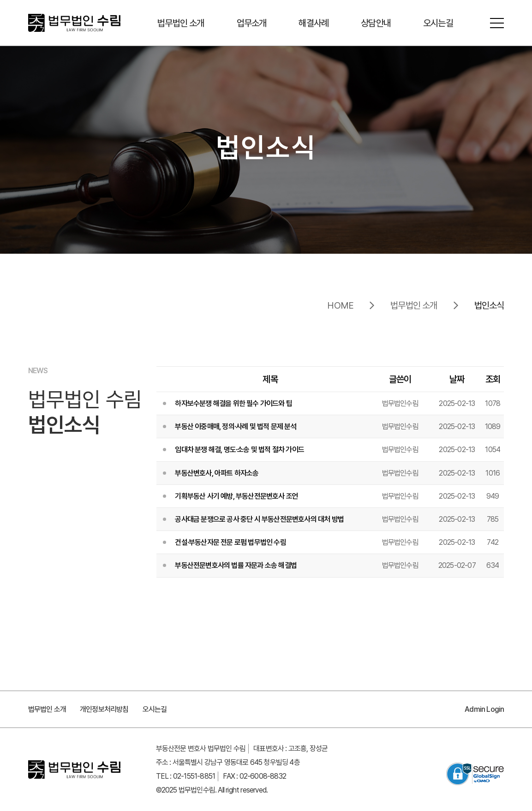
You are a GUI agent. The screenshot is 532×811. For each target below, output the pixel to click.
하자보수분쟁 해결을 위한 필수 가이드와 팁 (233, 403)
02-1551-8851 (194, 776)
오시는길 (438, 23)
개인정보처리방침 (104, 709)
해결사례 (314, 23)
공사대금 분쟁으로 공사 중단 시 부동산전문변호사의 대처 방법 (259, 519)
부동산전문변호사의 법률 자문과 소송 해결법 (236, 565)
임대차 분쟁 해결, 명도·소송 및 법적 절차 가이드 (239, 450)
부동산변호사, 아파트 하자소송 (217, 473)
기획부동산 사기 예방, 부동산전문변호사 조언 (236, 496)
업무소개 (252, 23)
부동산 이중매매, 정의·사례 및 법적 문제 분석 (236, 426)
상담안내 (376, 23)
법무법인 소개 (181, 23)
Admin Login (484, 709)
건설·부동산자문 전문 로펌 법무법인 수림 (230, 542)
